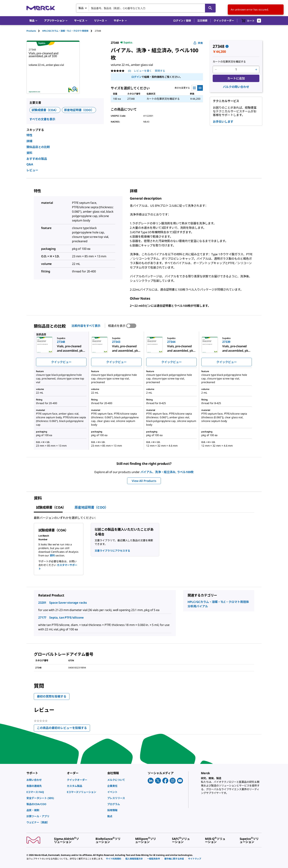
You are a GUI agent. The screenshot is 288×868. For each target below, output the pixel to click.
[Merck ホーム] (41, 8)
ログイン (136, 77)
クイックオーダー (224, 21)
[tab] (34, 31)
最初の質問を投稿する (52, 696)
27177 (42, 617)
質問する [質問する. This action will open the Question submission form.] (160, 71)
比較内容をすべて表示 (86, 326)
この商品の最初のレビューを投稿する (63, 729)
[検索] (210, 8)
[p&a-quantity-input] (236, 70)
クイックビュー (61, 362)
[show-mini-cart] (251, 21)
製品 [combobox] (81, 8)
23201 (42, 603)
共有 (198, 43)
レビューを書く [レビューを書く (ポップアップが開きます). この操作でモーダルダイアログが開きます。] (143, 71)
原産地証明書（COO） (79, 110)
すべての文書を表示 (42, 119)
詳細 (29, 141)
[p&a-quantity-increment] (256, 70)
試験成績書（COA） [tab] (51, 507)
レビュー (32, 170)
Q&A (30, 164)
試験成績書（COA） (45, 110)
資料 (29, 153)
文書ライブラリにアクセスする (112, 551)
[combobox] (146, 8)
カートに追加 (236, 78)
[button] (182, 21)
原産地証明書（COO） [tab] (91, 507)
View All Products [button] (144, 481)
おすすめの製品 (37, 159)
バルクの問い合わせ (236, 87)
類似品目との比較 (38, 147)
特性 (29, 135)
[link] (45, 780)
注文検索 (202, 21)
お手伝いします (223, 122)
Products (31, 31)
